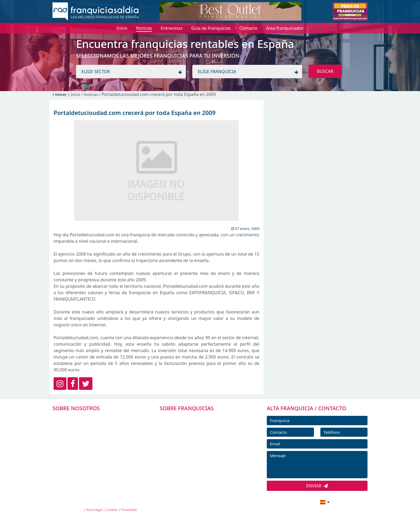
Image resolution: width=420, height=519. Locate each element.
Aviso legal (94, 510)
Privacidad (129, 510)
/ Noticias (90, 94)
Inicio (76, 94)
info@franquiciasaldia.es (279, 502)
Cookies (112, 510)
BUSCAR (325, 71)
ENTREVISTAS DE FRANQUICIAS (197, 466)
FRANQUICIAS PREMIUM (191, 418)
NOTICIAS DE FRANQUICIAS (194, 454)
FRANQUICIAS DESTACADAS (194, 442)
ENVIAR (317, 486)
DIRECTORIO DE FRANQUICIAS (197, 430)
